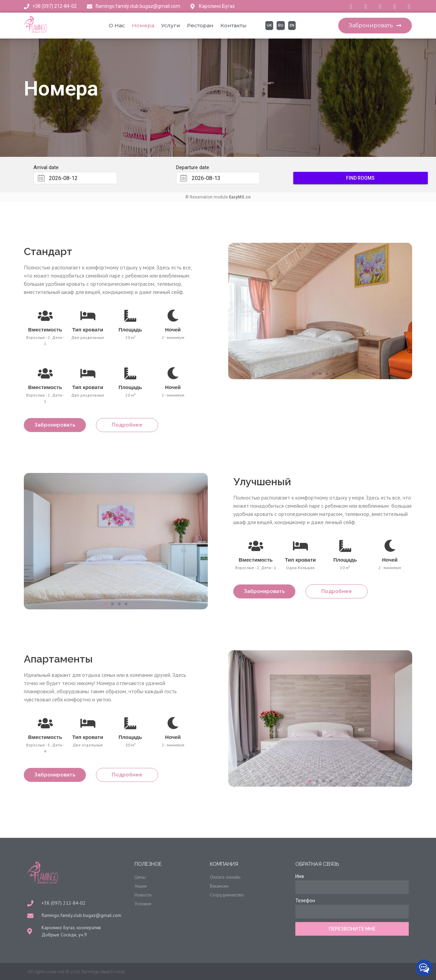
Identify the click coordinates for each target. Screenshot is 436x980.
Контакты (233, 25)
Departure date (193, 168)
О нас (117, 25)
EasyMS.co (240, 197)
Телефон (305, 900)
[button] (375, 26)
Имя (300, 876)
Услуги (171, 25)
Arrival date (46, 168)
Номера (143, 25)
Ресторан (200, 25)
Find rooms (361, 178)
